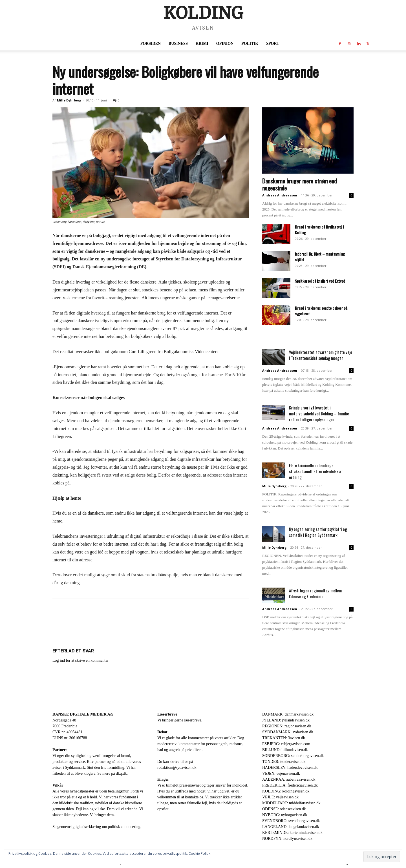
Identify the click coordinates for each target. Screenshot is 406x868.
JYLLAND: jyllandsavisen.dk (286, 720)
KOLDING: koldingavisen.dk (286, 791)
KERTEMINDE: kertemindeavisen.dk (292, 833)
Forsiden (151, 44)
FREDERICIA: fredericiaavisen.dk (290, 785)
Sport (273, 44)
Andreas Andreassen (280, 195)
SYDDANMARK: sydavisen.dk (288, 732)
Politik (250, 44)
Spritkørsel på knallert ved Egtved (320, 281)
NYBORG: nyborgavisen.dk (285, 815)
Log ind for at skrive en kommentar (80, 660)
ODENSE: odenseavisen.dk (284, 809)
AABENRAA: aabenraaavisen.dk (289, 779)
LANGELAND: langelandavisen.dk (291, 827)
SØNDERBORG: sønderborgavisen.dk (293, 756)
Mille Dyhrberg (69, 100)
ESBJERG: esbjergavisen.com (286, 744)
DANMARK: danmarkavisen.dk (288, 714)
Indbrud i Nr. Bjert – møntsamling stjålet (320, 257)
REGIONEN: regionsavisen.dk (287, 726)
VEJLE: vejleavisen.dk (280, 797)
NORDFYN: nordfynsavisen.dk (287, 839)
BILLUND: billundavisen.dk (285, 750)
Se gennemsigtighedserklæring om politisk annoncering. (97, 827)
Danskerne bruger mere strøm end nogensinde (299, 184)
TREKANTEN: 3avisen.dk (284, 738)
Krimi (202, 44)
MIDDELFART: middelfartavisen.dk (291, 803)
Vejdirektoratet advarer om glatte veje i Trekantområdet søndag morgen (321, 355)
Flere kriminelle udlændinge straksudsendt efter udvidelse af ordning (316, 471)
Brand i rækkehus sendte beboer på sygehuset (321, 311)
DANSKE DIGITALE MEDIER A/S (83, 714)
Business (178, 44)
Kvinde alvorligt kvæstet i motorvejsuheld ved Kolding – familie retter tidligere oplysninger (319, 413)
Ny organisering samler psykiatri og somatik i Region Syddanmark (318, 532)
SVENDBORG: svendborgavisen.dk (291, 821)
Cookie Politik (199, 853)
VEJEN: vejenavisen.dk (281, 773)
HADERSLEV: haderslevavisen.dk (290, 768)
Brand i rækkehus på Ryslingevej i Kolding (319, 230)
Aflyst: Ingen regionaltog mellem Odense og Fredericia (315, 593)
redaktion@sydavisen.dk (177, 768)
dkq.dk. (122, 773)
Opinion (225, 44)
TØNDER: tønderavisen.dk (284, 762)
